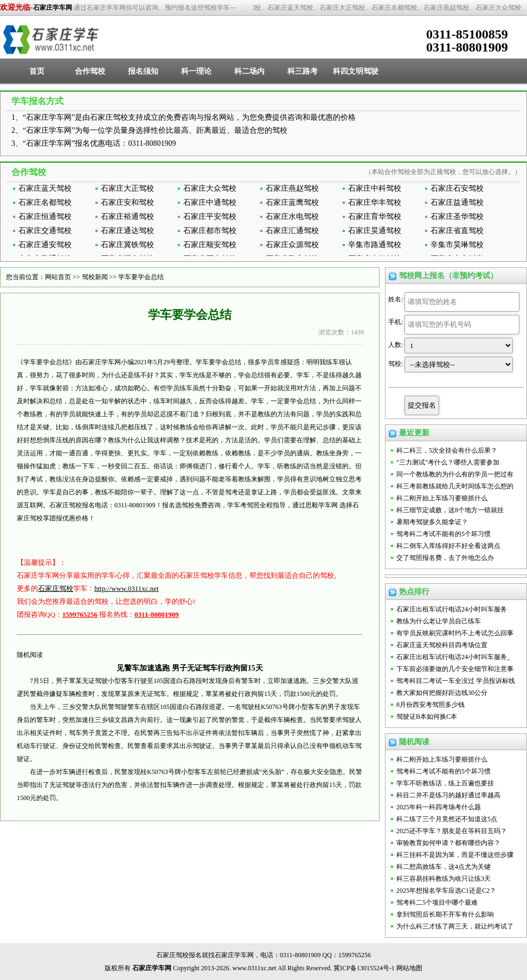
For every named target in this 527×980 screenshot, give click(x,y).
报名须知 (143, 71)
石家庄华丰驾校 (375, 202)
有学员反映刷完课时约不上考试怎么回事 (455, 633)
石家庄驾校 (56, 588)
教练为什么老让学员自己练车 (439, 621)
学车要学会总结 (141, 277)
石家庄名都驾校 (45, 202)
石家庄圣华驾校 (457, 217)
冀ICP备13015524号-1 (364, 968)
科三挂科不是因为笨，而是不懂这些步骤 (455, 855)
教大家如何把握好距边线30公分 (442, 693)
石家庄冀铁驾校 (127, 245)
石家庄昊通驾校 (375, 231)
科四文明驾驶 (356, 71)
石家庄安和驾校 (127, 202)
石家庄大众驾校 (210, 188)
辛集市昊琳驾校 (457, 245)
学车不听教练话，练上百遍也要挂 (445, 783)
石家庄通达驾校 (127, 231)
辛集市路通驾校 (375, 245)
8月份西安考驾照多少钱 (430, 705)
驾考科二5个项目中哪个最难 (437, 902)
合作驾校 (90, 71)
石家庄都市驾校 (210, 231)
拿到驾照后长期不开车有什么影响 (445, 914)
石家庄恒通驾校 (45, 217)
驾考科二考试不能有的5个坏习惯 (444, 534)
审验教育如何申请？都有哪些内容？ (448, 843)
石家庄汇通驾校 (292, 231)
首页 (37, 71)
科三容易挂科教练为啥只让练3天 (444, 879)
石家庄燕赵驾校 (292, 188)
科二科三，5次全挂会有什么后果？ (447, 450)
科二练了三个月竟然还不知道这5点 (447, 819)
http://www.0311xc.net (127, 588)
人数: (396, 345)
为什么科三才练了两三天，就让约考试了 (455, 926)
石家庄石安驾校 (457, 188)
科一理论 (196, 71)
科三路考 (303, 71)
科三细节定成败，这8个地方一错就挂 (450, 510)
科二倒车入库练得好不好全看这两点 (448, 546)
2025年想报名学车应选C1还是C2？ (446, 891)
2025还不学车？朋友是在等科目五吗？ (452, 831)
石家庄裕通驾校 (127, 217)
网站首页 (58, 277)
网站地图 (409, 968)
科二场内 (249, 71)
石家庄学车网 (53, 8)
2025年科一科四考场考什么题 (439, 807)
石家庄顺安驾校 (210, 245)
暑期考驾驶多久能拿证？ (432, 522)
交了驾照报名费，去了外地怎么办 (445, 558)
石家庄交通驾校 (45, 231)
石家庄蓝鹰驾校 (292, 202)
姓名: (396, 299)
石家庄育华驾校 (375, 217)
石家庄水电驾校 (292, 217)
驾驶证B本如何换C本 (427, 717)
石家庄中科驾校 (375, 188)
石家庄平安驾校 (210, 217)
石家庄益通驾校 (457, 202)
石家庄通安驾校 (45, 245)
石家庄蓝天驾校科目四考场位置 (442, 645)
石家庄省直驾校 (457, 231)
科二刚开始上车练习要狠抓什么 (442, 498)
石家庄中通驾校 (210, 202)
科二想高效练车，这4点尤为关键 (444, 867)
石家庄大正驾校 (127, 188)
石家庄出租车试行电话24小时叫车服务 (452, 609)
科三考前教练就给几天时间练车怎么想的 (455, 486)
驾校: (396, 364)
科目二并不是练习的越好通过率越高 (448, 795)
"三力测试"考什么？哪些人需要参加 (448, 462)
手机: (396, 322)
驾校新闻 (95, 277)
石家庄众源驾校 (292, 245)
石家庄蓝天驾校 (45, 188)
